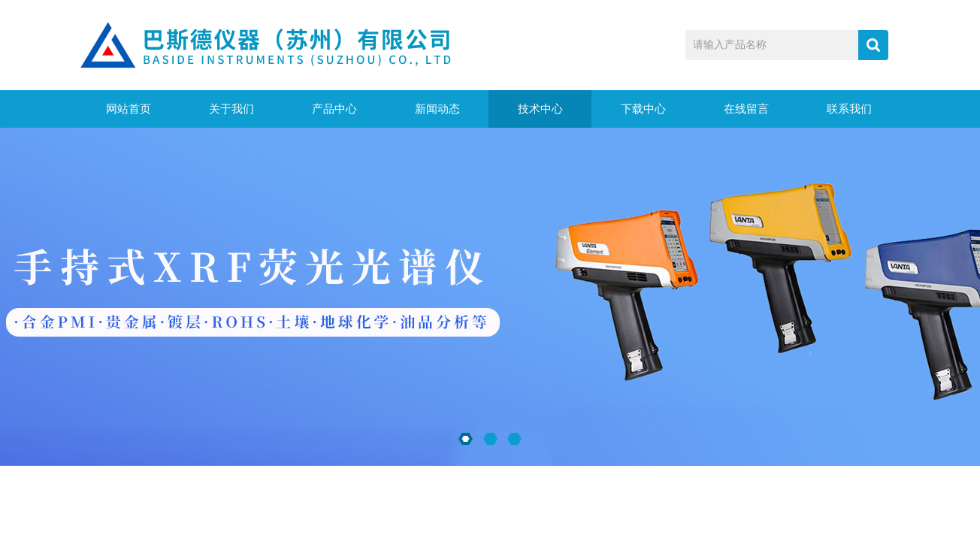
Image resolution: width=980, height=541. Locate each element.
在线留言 (746, 109)
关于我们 (231, 109)
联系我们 (849, 109)
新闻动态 (437, 109)
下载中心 (643, 109)
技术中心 (540, 109)
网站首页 (129, 109)
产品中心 (334, 109)
